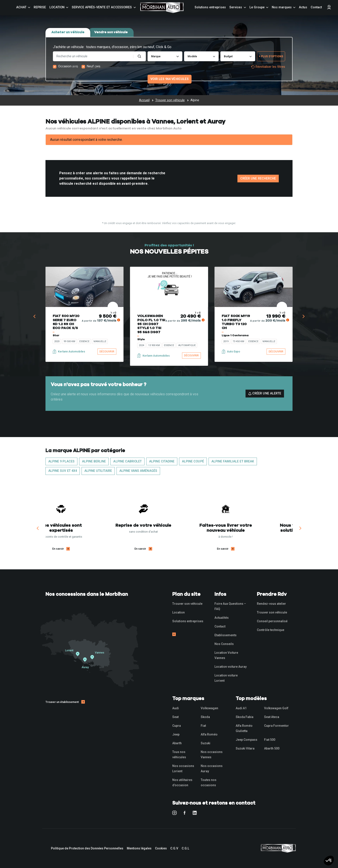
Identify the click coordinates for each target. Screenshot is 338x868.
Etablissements (226, 635)
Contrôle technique (271, 630)
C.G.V (174, 848)
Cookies (161, 848)
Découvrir (107, 352)
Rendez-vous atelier (271, 604)
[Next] (303, 316)
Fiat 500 (270, 740)
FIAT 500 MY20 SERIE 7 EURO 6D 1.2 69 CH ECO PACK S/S (66, 322)
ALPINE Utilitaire (98, 471)
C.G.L (185, 848)
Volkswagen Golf (276, 708)
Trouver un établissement (62, 702)
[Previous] (35, 316)
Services (236, 7)
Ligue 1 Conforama (235, 335)
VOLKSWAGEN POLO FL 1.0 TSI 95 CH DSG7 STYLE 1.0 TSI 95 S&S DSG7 (151, 324)
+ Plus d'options (271, 56)
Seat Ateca (272, 717)
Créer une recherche (258, 179)
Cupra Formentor (276, 726)
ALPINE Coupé (193, 461)
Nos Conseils (224, 644)
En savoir (84, 549)
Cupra (177, 726)
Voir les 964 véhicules (170, 79)
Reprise (40, 7)
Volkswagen (209, 708)
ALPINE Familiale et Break (233, 461)
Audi (176, 708)
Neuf (94, 66)
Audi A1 (241, 708)
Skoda (205, 717)
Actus (303, 7)
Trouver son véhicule (187, 604)
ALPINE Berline (94, 461)
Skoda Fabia (245, 717)
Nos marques (282, 7)
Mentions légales (139, 848)
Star (56, 335)
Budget (228, 56)
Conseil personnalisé (272, 621)
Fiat (203, 726)
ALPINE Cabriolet (127, 461)
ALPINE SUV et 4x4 (63, 471)
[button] (329, 861)
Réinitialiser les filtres (268, 67)
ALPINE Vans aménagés (138, 471)
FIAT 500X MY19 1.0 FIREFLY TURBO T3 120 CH (236, 322)
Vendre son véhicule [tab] (111, 32)
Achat (21, 7)
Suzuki (206, 743)
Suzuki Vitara (245, 748)
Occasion (68, 66)
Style (141, 339)
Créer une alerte (265, 393)
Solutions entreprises (210, 7)
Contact (316, 7)
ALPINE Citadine (162, 461)
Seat (175, 717)
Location (57, 7)
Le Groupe (257, 7)
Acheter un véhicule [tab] (68, 32)
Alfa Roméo (209, 734)
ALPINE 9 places (61, 461)
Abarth (177, 743)
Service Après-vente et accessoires (102, 7)
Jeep (176, 734)
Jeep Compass (247, 740)
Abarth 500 (272, 748)
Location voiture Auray (231, 667)
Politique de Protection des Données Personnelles (87, 848)
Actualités (222, 618)
